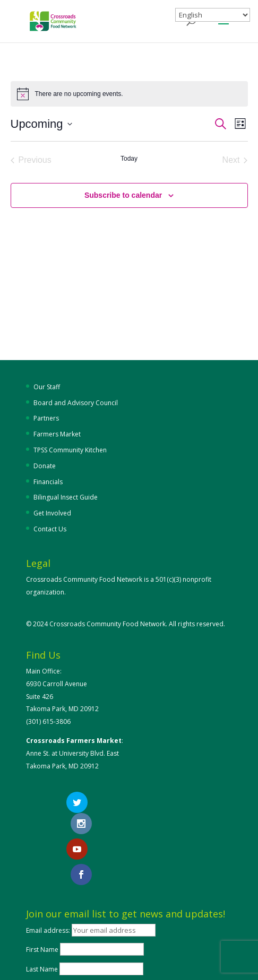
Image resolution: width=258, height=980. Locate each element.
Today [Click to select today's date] (129, 159)
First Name (42, 903)
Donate (45, 466)
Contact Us (50, 529)
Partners (46, 418)
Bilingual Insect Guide (66, 497)
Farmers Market (57, 434)
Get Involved (52, 513)
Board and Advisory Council (76, 403)
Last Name (42, 922)
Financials (48, 482)
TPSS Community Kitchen (70, 450)
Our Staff (47, 387)
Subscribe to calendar (123, 195)
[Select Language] (213, 15)
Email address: (49, 884)
